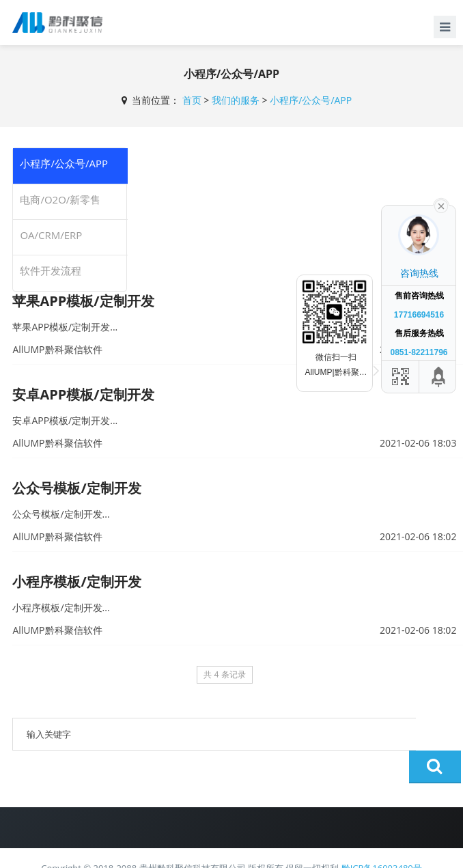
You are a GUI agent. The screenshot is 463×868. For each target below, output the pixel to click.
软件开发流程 (51, 270)
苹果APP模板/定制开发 (83, 301)
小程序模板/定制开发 (76, 582)
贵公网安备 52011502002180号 (196, 850)
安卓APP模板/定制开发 (83, 394)
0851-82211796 (419, 352)
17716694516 (419, 315)
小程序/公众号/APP (311, 100)
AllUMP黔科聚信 (303, 851)
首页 (192, 100)
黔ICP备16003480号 (382, 835)
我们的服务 (236, 100)
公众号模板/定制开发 (76, 488)
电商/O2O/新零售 (60, 199)
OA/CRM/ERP (51, 235)
